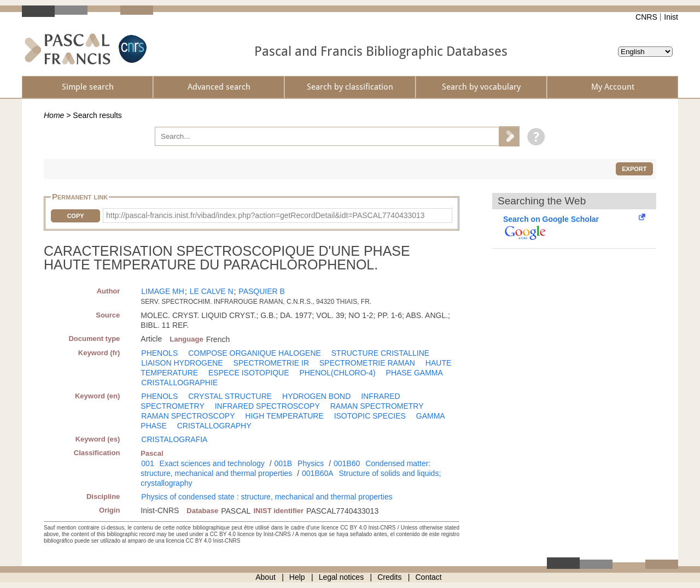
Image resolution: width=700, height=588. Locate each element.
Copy (75, 216)
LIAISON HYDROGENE (182, 363)
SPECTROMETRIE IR (271, 363)
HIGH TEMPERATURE (284, 416)
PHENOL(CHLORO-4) (337, 373)
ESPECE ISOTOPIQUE (249, 373)
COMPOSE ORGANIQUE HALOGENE (255, 353)
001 (147, 463)
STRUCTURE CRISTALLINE (380, 353)
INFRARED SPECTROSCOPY (267, 406)
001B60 (347, 463)
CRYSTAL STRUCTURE (230, 396)
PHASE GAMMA (415, 373)
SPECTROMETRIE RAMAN (367, 363)
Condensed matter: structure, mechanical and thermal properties (285, 468)
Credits (389, 577)
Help (297, 577)
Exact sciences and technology (212, 463)
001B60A (318, 473)
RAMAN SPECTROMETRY (377, 406)
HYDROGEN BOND (316, 396)
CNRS (646, 17)
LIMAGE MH (163, 291)
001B (283, 463)
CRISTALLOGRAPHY (214, 426)
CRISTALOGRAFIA (174, 439)
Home (54, 115)
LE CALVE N (212, 291)
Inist (671, 17)
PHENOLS (159, 353)
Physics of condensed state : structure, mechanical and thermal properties (267, 497)
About (266, 577)
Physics (311, 463)
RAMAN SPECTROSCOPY (188, 416)
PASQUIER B (262, 291)
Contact (429, 577)
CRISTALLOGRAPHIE (179, 383)
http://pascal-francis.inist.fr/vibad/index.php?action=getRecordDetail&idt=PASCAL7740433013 (266, 215)
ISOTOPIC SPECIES (370, 416)
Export (634, 169)
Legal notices (342, 577)
